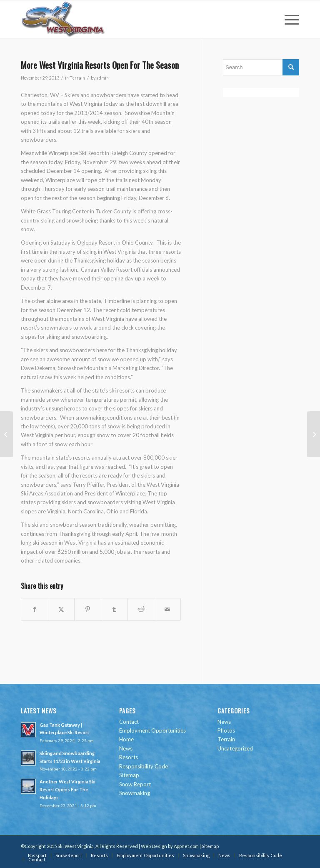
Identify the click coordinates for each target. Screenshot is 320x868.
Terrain (77, 78)
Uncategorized (235, 748)
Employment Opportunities (152, 730)
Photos (226, 730)
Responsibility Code (144, 766)
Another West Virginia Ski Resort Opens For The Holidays (67, 789)
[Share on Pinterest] (88, 609)
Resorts (129, 757)
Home (126, 739)
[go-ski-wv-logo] (63, 19)
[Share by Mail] (167, 609)
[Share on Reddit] (141, 609)
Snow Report (135, 784)
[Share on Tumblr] (114, 609)
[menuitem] (288, 19)
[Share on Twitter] (61, 609)
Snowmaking (135, 793)
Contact (129, 722)
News (126, 748)
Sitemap (129, 775)
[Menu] (288, 19)
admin (102, 78)
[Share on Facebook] (35, 609)
